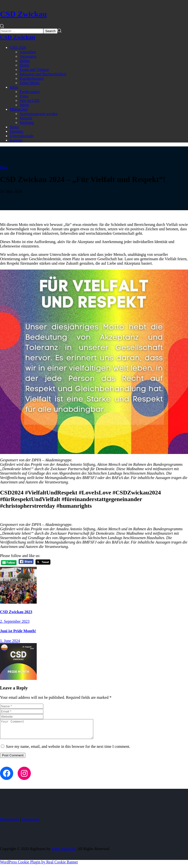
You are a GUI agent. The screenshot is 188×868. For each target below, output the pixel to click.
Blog (4, 167)
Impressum (31, 823)
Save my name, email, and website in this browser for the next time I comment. (68, 750)
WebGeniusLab (64, 852)
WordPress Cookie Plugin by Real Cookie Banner (39, 866)
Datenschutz (10, 823)
